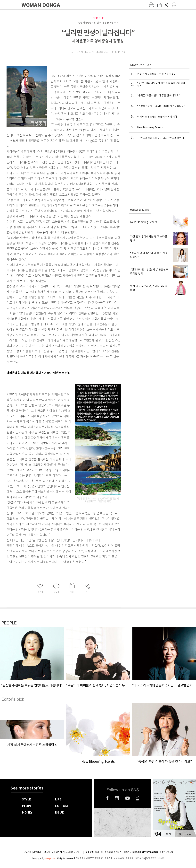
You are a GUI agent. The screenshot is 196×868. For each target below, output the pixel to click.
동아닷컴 (90, 852)
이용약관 (137, 852)
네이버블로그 (138, 798)
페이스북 (107, 798)
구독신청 (28, 852)
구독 (179, 834)
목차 (168, 834)
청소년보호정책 (166, 852)
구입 (189, 834)
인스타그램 (117, 798)
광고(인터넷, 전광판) (113, 852)
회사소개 (99, 852)
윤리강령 (46, 852)
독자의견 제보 (58, 852)
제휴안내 (128, 852)
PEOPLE (98, 18)
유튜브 (127, 798)
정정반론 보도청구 (73, 852)
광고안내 (37, 852)
